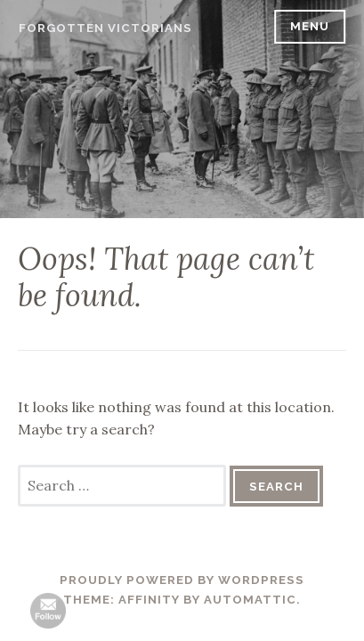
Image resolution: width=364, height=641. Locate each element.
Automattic (250, 600)
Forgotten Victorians (105, 28)
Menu (310, 26)
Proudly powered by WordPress (182, 580)
